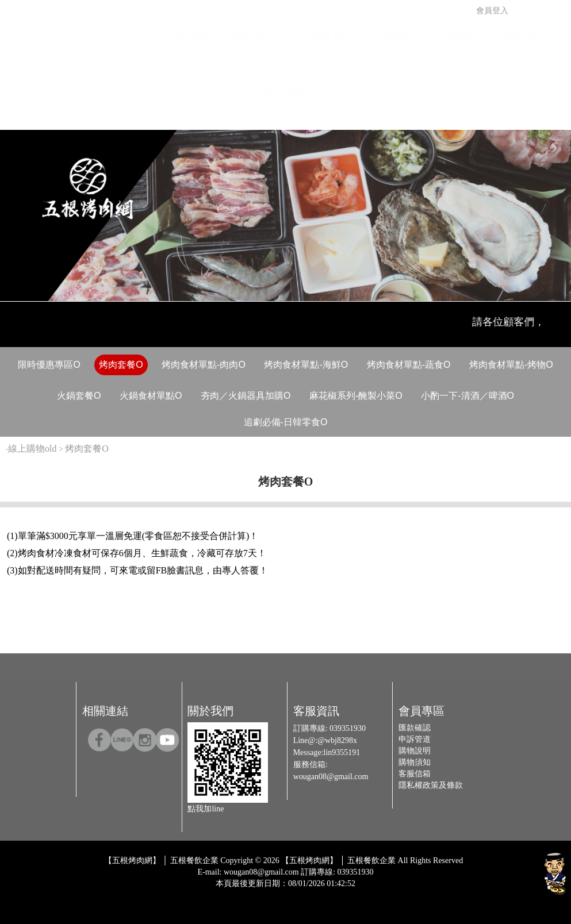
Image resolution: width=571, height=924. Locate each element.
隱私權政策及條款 (431, 785)
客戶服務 (283, 95)
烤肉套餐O (121, 365)
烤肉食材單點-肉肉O (204, 365)
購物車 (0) (539, 7)
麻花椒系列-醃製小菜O (356, 396)
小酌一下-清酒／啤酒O (467, 396)
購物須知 (415, 762)
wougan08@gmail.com (331, 777)
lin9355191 (342, 752)
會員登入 (487, 7)
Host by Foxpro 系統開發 (330, 892)
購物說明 (415, 751)
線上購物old (32, 448)
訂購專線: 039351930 (337, 872)
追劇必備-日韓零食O (286, 422)
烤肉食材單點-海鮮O (306, 365)
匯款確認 (415, 728)
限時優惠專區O (49, 365)
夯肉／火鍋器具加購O (246, 396)
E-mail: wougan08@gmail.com (248, 872)
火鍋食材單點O (151, 396)
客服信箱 (415, 774)
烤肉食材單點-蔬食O (409, 365)
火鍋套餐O (79, 396)
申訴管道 (415, 739)
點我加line (206, 809)
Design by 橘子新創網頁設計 (247, 892)
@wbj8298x (337, 740)
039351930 (348, 728)
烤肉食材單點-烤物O (511, 365)
